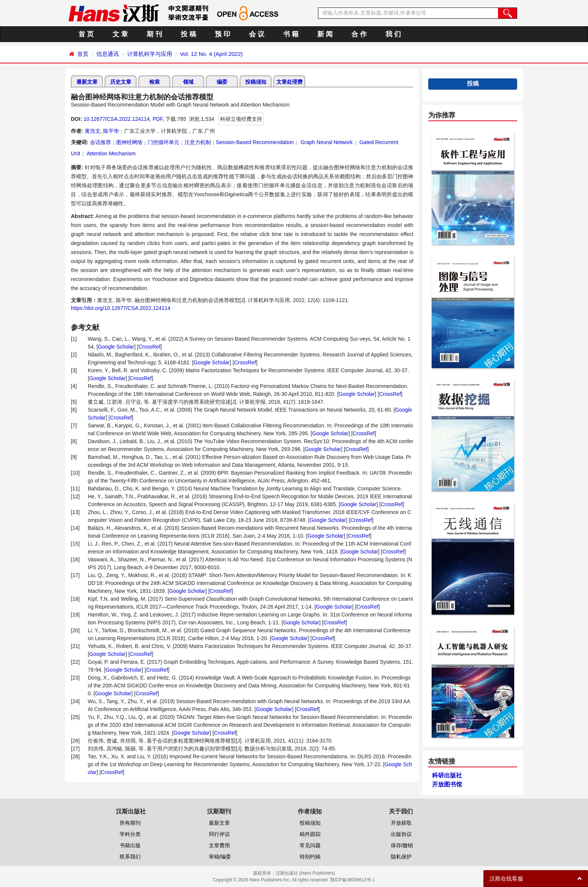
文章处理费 (289, 82)
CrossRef (149, 347)
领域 (188, 82)
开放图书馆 (447, 784)
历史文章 (121, 82)
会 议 (257, 34)
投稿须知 (256, 82)
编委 (222, 82)
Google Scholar (116, 347)
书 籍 (291, 34)
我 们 (393, 34)
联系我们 (130, 857)
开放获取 (401, 823)
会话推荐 (100, 142)
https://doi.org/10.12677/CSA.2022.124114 (121, 308)
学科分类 (130, 834)
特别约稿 (310, 857)
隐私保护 (401, 857)
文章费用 (219, 845)
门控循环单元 (163, 142)
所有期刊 (130, 823)
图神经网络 (129, 142)
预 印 (223, 34)
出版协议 (401, 834)
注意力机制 (198, 142)
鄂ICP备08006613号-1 (352, 880)
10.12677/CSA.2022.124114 (116, 119)
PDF (157, 119)
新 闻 (325, 34)
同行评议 (219, 834)
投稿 (473, 83)
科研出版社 (447, 775)
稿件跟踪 (310, 834)
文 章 (120, 34)
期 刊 (154, 34)
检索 (154, 82)
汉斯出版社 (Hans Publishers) (305, 873)
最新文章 (87, 82)
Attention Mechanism (111, 153)
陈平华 (111, 131)
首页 (83, 54)
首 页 (86, 34)
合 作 (359, 34)
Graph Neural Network (326, 142)
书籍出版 (130, 845)
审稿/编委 (220, 857)
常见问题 (310, 845)
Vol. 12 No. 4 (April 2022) (211, 54)
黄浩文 (93, 131)
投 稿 (188, 34)
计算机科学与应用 (150, 54)
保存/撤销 (402, 845)
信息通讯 (108, 54)
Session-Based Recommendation (255, 142)
